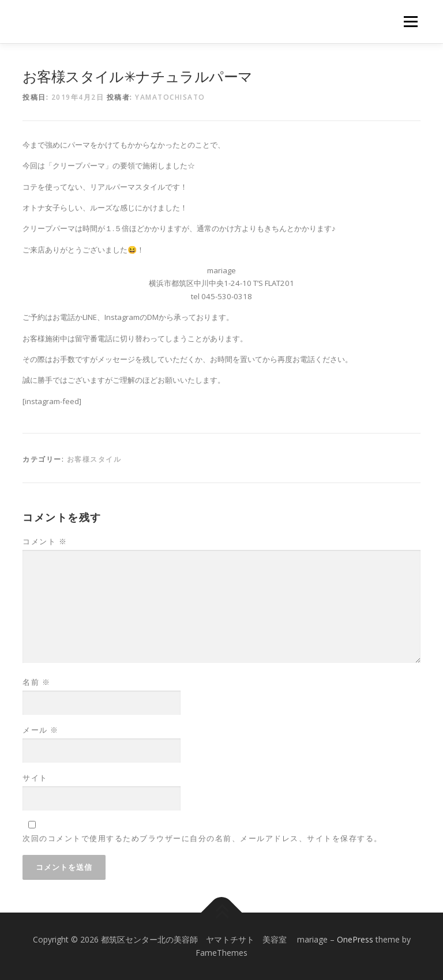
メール (41, 730)
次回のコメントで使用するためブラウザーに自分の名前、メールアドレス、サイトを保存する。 (202, 838)
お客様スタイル (94, 459)
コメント (45, 541)
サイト (35, 778)
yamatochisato (170, 97)
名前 (36, 682)
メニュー (410, 21)
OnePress (355, 939)
